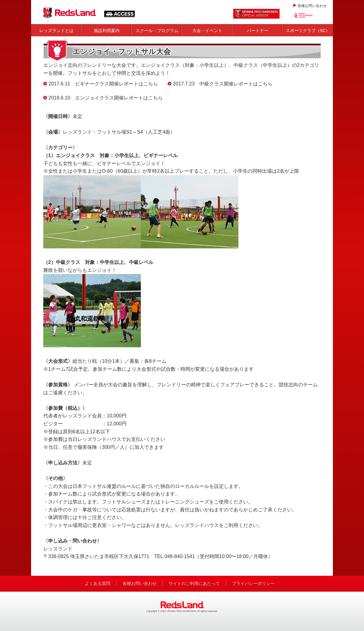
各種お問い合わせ (312, 6)
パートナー (258, 31)
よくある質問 (98, 583)
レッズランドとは (56, 31)
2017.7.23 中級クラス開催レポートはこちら (223, 84)
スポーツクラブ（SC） (308, 31)
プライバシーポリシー (253, 583)
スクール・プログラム (157, 31)
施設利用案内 (107, 31)
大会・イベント (207, 31)
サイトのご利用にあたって (194, 583)
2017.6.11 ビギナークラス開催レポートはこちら (103, 84)
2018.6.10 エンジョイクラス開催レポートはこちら (106, 98)
